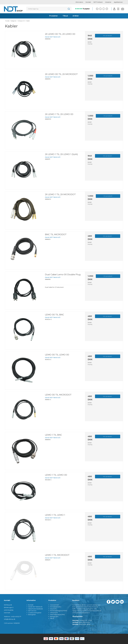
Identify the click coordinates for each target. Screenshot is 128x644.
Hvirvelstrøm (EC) (56, 607)
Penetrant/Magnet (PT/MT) (58, 611)
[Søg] (49, 9)
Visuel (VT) (53, 609)
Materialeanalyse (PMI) (57, 615)
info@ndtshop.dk (10, 619)
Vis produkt (108, 36)
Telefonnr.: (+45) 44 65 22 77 (13, 617)
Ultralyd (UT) (54, 613)
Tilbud (52, 618)
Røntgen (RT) (54, 617)
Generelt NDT (54, 605)
